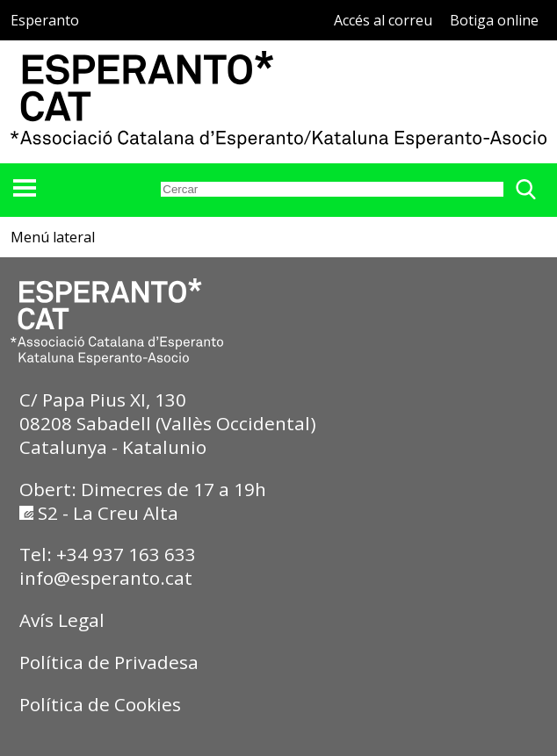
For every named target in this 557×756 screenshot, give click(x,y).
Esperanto (45, 20)
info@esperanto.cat (106, 578)
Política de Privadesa (109, 662)
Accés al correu (383, 20)
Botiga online (494, 20)
